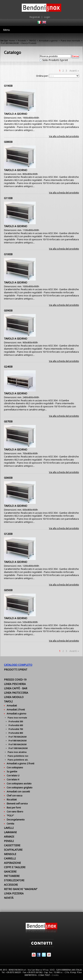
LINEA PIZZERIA (14, 893)
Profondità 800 (16, 733)
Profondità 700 (16, 729)
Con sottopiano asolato (19, 784)
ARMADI (9, 837)
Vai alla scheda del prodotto (64, 136)
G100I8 (8, 254)
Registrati (35, 17)
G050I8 (8, 590)
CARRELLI (10, 858)
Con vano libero (15, 812)
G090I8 (8, 310)
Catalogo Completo (18, 665)
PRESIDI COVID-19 (15, 680)
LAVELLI (9, 828)
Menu (6, 30)
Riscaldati (12, 800)
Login (47, 17)
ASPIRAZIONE (12, 863)
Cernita (10, 824)
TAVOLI (32, 41)
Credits (55, 975)
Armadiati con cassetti (18, 792)
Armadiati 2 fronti (16, 710)
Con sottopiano (15, 768)
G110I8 (8, 198)
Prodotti (22, 41)
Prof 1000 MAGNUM (18, 748)
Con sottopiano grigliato (20, 788)
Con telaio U (13, 776)
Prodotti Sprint (16, 670)
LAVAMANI (10, 832)
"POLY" (10, 816)
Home (12, 41)
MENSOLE (10, 854)
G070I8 (8, 421)
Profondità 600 (16, 725)
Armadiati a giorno (48, 41)
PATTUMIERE (12, 876)
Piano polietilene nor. (18, 756)
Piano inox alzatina (17, 752)
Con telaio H (13, 780)
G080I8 (8, 142)
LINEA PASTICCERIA (16, 693)
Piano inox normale (70, 41)
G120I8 (8, 534)
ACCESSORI (11, 885)
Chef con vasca (14, 796)
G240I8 (8, 367)
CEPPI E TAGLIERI (15, 867)
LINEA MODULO (14, 697)
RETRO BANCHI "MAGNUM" (21, 889)
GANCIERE (10, 872)
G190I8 (8, 86)
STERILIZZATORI (14, 880)
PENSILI (9, 841)
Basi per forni (14, 808)
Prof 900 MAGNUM (17, 744)
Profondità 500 (16, 721)
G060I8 (8, 478)
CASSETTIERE (12, 845)
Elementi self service (17, 804)
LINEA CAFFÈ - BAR (16, 688)
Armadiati (12, 706)
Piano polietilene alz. (18, 760)
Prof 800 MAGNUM (10, 43)
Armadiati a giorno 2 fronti (20, 764)
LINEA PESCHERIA (15, 684)
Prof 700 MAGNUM (17, 737)
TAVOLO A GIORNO (16, 114)
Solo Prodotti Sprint (55, 60)
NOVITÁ (9, 898)
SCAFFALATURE (13, 850)
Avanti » (74, 71)
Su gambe (12, 772)
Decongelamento (16, 820)
